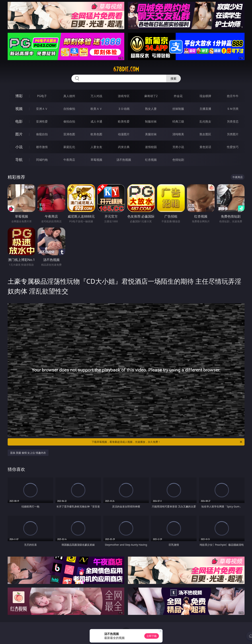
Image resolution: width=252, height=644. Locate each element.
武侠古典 (124, 147)
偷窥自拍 (42, 134)
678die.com (126, 69)
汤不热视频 (124, 160)
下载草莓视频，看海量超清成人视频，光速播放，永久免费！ (167, 442)
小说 (19, 147)
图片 (19, 134)
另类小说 (178, 147)
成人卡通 (96, 121)
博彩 (19, 96)
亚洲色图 (69, 134)
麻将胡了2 (151, 96)
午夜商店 (69, 160)
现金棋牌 (205, 96)
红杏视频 (151, 160)
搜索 (173, 78)
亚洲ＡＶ (42, 109)
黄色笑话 (205, 147)
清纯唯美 (178, 134)
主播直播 (205, 109)
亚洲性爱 (42, 121)
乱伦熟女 (205, 121)
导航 (19, 160)
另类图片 (233, 134)
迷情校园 (151, 147)
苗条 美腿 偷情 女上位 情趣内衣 (28, 453)
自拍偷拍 (69, 109)
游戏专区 (124, 96)
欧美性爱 (124, 121)
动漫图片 (124, 134)
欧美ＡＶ (96, 109)
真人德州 (69, 96)
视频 (19, 109)
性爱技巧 (233, 147)
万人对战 (96, 96)
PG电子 (42, 96)
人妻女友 (96, 147)
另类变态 (233, 121)
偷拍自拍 (69, 121)
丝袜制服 (178, 109)
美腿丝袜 (151, 134)
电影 (19, 121)
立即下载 (152, 636)
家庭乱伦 (69, 147)
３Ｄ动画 (124, 109)
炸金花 (178, 96)
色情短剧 (178, 160)
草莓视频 (96, 160)
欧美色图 (96, 134)
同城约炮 (42, 160)
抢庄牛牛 (233, 96)
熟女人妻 (151, 109)
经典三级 (178, 121)
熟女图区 (205, 134)
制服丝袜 (151, 121)
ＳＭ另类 (233, 109)
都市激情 (42, 147)
